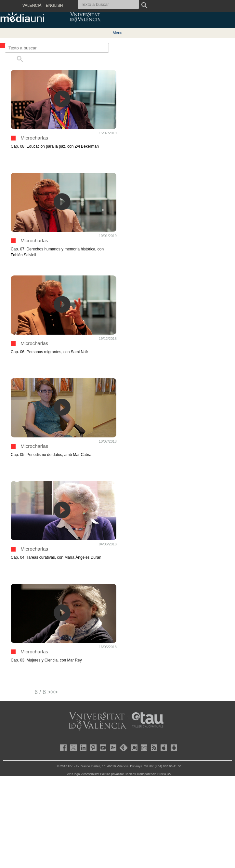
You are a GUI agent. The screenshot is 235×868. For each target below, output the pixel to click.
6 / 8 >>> (46, 692)
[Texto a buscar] (57, 48)
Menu (117, 33)
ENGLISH (54, 6)
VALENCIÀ (32, 6)
